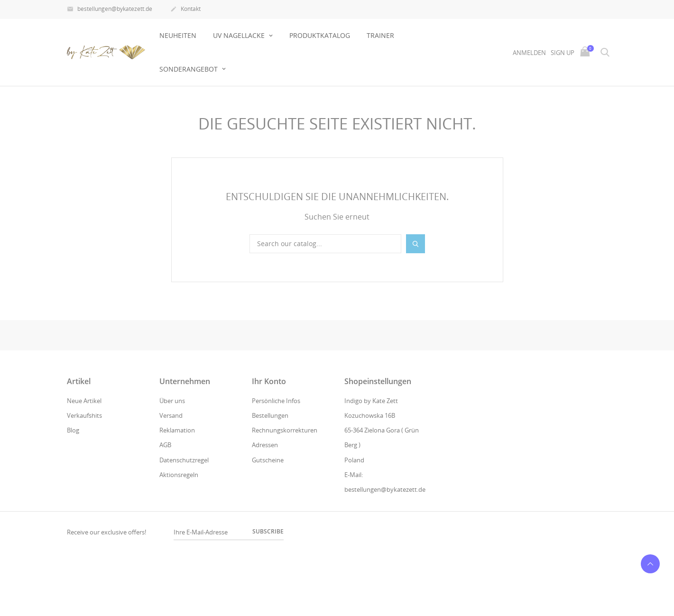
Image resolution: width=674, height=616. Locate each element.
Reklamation (177, 430)
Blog (73, 430)
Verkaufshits (84, 415)
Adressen (265, 445)
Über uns (172, 401)
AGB (165, 445)
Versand (171, 415)
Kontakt (185, 9)
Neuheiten (178, 35)
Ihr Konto (269, 381)
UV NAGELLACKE (240, 35)
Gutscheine (268, 460)
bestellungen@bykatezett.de (110, 9)
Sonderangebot (189, 69)
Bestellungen (270, 415)
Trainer (380, 35)
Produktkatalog (320, 35)
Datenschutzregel (184, 460)
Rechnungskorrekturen (285, 430)
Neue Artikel (84, 401)
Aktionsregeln (179, 475)
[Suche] (325, 244)
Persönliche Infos (276, 401)
